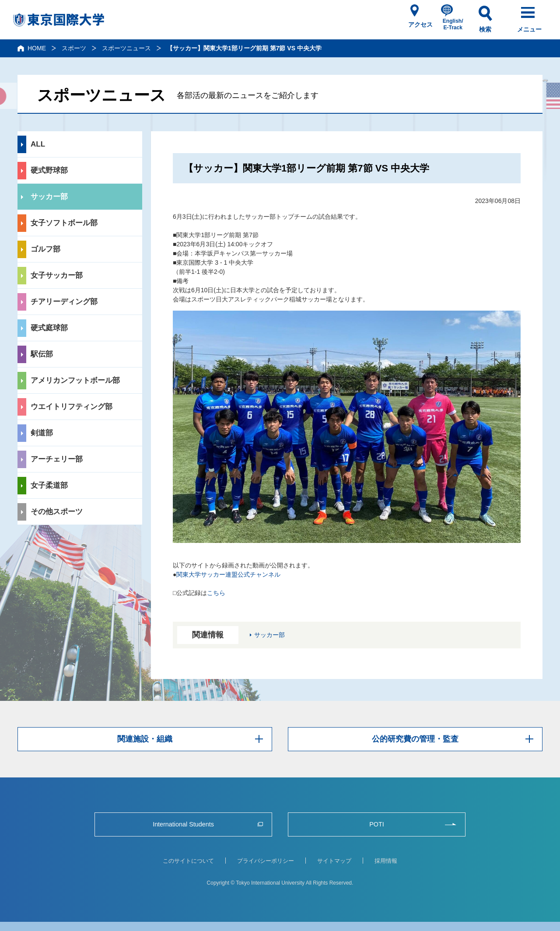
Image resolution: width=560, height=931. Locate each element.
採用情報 (386, 861)
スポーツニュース (126, 48)
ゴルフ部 (45, 249)
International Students (183, 824)
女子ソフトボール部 (64, 223)
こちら (216, 593)
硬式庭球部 (49, 328)
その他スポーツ (57, 512)
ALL (38, 144)
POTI (376, 824)
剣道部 (42, 433)
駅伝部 (42, 354)
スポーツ (74, 48)
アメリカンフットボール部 (75, 380)
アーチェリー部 (57, 459)
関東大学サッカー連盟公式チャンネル (228, 574)
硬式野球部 (49, 170)
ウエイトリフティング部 (72, 407)
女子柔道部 (49, 485)
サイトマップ (334, 861)
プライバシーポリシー (266, 861)
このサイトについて (188, 861)
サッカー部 (49, 197)
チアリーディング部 (64, 302)
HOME (37, 48)
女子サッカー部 (57, 275)
